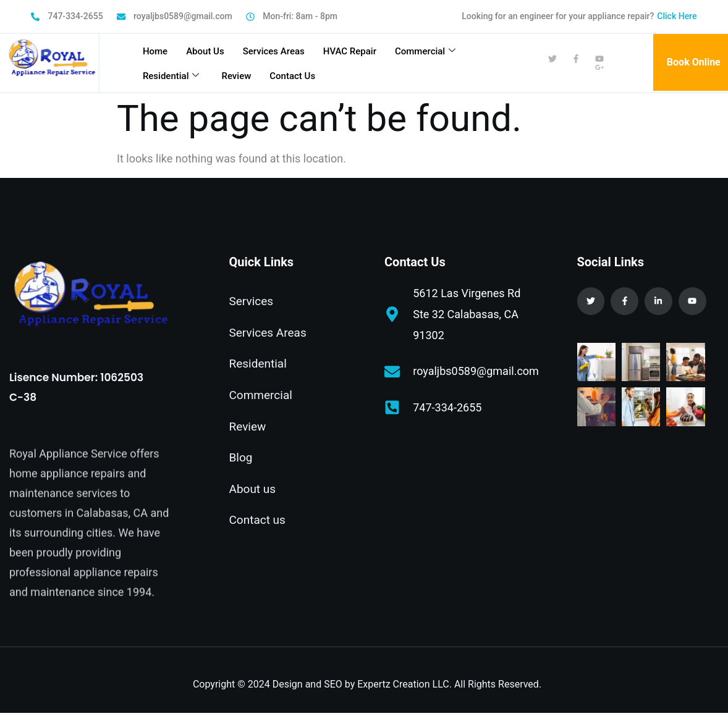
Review (236, 76)
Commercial (425, 51)
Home (155, 51)
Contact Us (292, 76)
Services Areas (274, 51)
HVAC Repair (350, 51)
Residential (171, 76)
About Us (205, 51)
